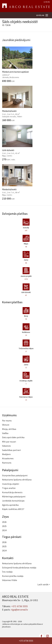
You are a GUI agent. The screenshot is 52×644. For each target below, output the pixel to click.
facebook (41, 636)
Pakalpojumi (10, 470)
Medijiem (6, 454)
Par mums (7, 421)
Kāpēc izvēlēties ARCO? (13, 509)
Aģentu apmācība (10, 505)
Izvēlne (40, 15)
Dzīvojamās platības (15, 214)
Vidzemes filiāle (10, 580)
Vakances (6, 446)
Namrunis (7, 463)
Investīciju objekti (11, 484)
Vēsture (6, 425)
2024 (4, 530)
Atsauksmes (8, 458)
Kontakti (8, 558)
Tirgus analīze (9, 488)
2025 (4, 526)
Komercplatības (12, 302)
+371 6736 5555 (26, 641)
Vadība (5, 433)
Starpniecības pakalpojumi (15, 475)
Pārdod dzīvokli (26, 104)
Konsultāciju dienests (12, 492)
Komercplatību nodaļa (13, 576)
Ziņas (5, 517)
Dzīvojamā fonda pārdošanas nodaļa (19, 568)
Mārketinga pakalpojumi (14, 496)
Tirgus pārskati (12, 537)
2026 (4, 522)
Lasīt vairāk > (44, 584)
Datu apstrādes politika (13, 437)
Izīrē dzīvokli (26, 143)
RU (49, 2)
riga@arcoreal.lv (19, 610)
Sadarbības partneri (11, 450)
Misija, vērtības (9, 429)
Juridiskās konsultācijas (13, 501)
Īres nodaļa (7, 572)
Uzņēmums (9, 415)
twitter (35, 636)
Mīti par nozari (9, 442)
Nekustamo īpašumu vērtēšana (17, 480)
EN (47, 2)
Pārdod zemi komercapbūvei (26, 64)
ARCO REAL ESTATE (26, 6)
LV (44, 2)
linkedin (48, 636)
